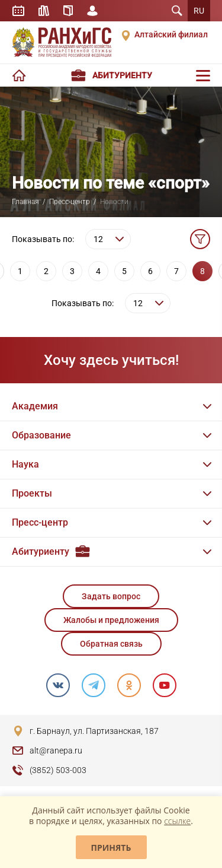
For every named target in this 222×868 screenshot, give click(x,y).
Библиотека (44, 11)
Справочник (68, 11)
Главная (25, 202)
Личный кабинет (92, 11)
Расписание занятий (18, 11)
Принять (111, 848)
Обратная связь (111, 644)
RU (199, 11)
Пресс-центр (70, 202)
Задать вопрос (111, 596)
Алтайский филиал (171, 34)
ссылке (177, 821)
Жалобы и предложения (111, 620)
